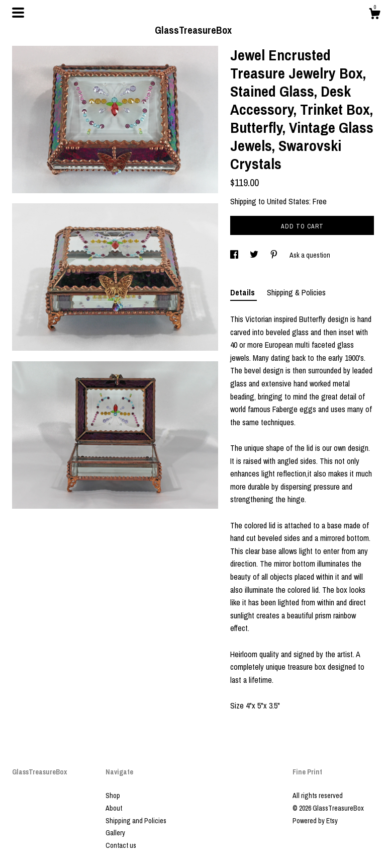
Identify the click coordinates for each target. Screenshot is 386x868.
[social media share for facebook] (235, 255)
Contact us (121, 845)
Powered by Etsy (315, 821)
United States (288, 201)
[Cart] (374, 15)
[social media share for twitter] (255, 255)
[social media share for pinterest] (275, 255)
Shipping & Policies (296, 292)
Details (244, 292)
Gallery (115, 833)
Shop (113, 796)
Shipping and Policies (136, 821)
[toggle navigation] (18, 13)
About (114, 808)
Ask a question (310, 255)
